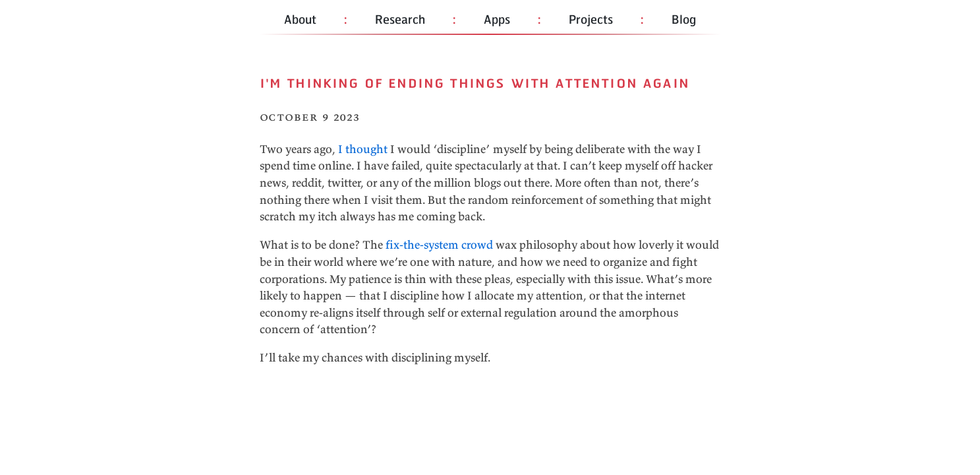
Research (400, 19)
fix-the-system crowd (439, 245)
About (300, 19)
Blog (684, 19)
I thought (363, 149)
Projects (591, 19)
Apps (497, 19)
